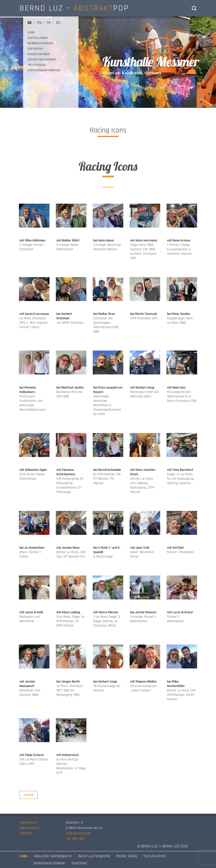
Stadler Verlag (127, 856)
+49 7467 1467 (75, 839)
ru (58, 23)
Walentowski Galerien (49, 863)
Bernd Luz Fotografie (94, 856)
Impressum (28, 822)
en (39, 23)
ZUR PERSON (35, 49)
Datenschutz (29, 828)
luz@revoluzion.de (78, 833)
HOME (31, 33)
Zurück (29, 795)
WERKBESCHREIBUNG (40, 43)
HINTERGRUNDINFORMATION (44, 70)
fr (49, 23)
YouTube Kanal (154, 856)
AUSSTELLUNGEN (38, 38)
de (30, 23)
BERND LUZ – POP (74, 8)
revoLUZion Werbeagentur (53, 856)
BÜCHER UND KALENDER (42, 60)
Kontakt (26, 833)
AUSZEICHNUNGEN (39, 54)
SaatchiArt (79, 863)
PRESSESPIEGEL (37, 65)
